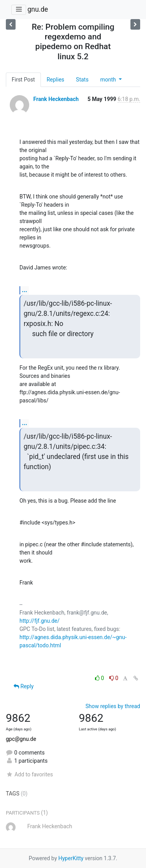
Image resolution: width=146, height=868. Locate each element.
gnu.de (38, 9)
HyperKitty (71, 858)
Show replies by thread (113, 706)
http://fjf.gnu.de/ (40, 621)
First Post (23, 80)
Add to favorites (29, 774)
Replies (55, 80)
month (109, 80)
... (25, 290)
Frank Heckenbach (56, 99)
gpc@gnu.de (21, 739)
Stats (82, 80)
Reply (24, 686)
